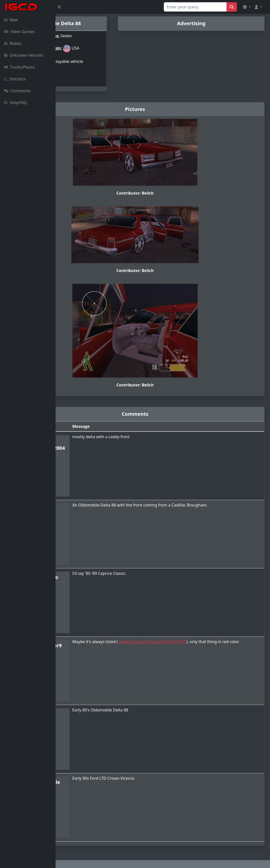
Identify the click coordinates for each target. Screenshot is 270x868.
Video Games (19, 32)
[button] (247, 7)
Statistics (15, 79)
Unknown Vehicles (24, 55)
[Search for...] (195, 7)
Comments (17, 91)
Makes (13, 43)
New (11, 20)
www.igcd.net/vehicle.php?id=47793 (205, 633)
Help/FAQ (16, 103)
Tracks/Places (19, 67)
